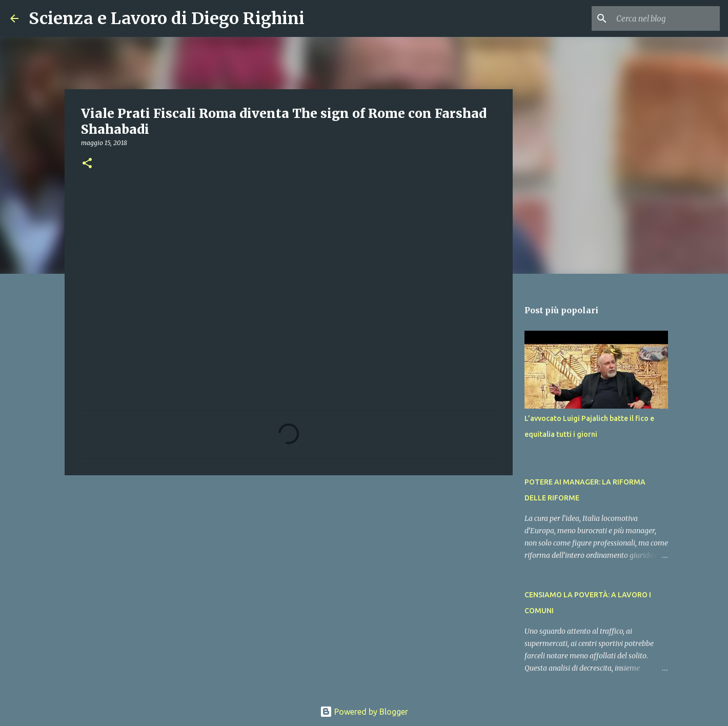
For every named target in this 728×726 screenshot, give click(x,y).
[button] (87, 164)
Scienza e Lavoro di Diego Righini (167, 18)
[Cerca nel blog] (666, 18)
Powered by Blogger (364, 712)
